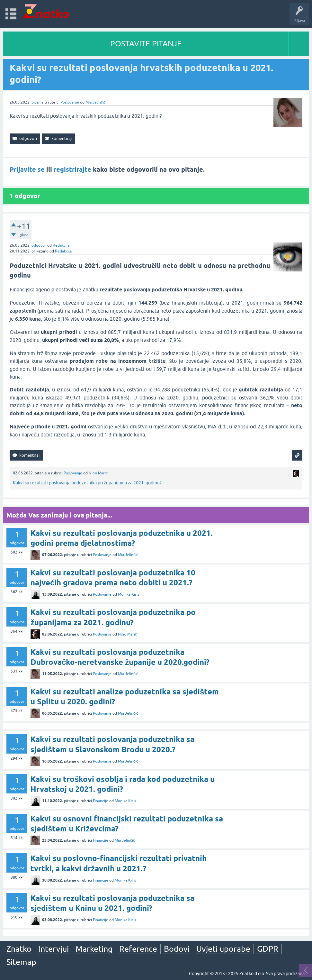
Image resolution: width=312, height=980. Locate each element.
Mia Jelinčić (96, 102)
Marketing (94, 949)
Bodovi (177, 949)
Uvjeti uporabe (223, 949)
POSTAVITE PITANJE (146, 44)
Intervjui (53, 949)
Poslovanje (70, 102)
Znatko (19, 949)
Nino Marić (98, 473)
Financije (101, 801)
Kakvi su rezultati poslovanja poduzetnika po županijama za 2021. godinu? (87, 483)
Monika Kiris (129, 594)
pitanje (38, 102)
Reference (138, 949)
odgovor (39, 245)
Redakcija (61, 245)
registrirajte (72, 169)
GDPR (268, 949)
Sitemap (21, 962)
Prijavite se (27, 169)
